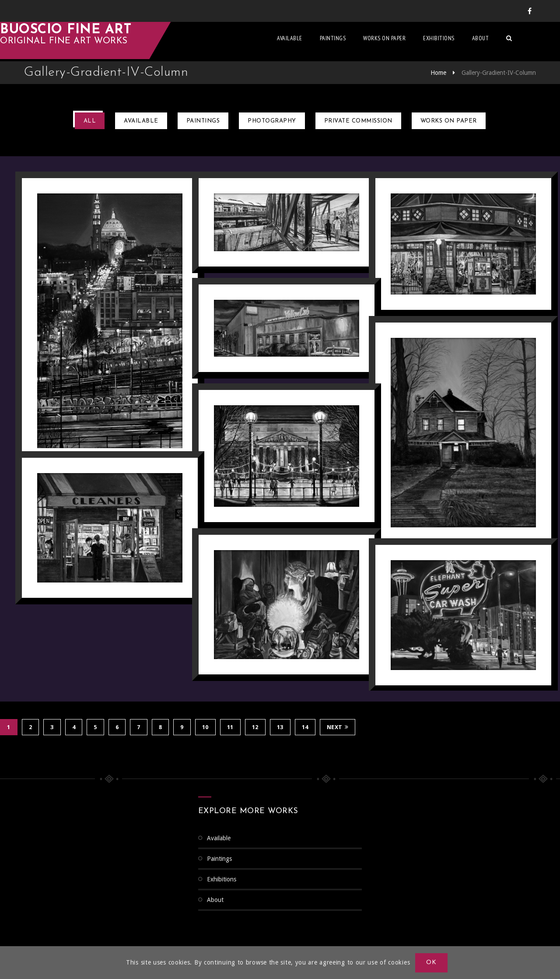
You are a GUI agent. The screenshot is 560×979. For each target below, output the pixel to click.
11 (230, 726)
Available (314, 42)
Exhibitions (463, 42)
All (90, 121)
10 (205, 726)
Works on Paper (408, 42)
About (505, 42)
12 (255, 726)
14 (305, 726)
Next (338, 726)
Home (438, 73)
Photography (272, 121)
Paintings (357, 42)
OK (432, 963)
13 (280, 726)
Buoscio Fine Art (90, 33)
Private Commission (358, 121)
